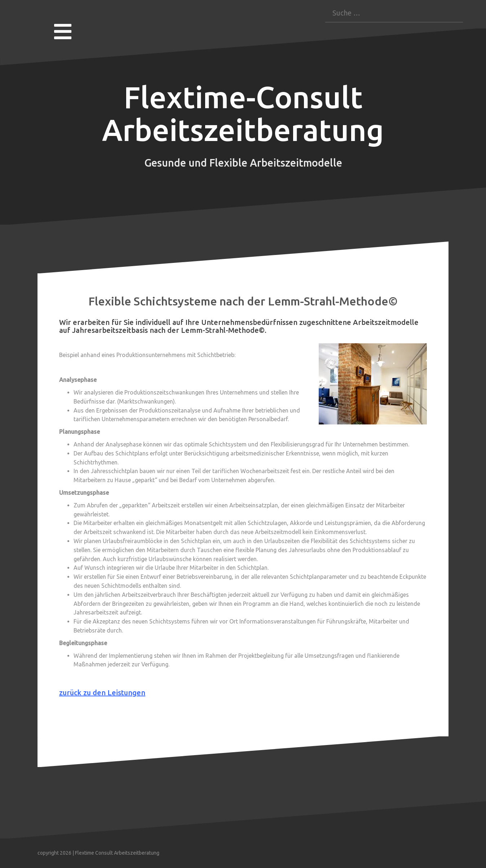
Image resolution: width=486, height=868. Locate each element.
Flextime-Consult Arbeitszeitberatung (243, 114)
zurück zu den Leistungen (102, 693)
